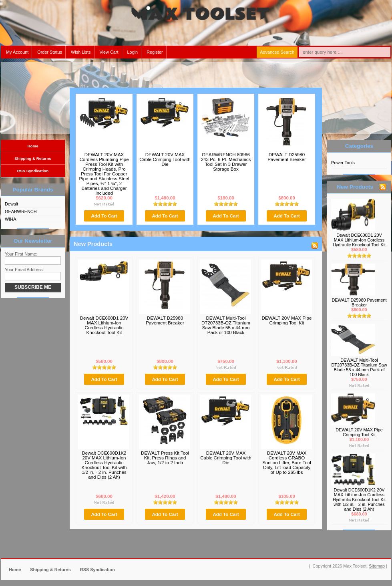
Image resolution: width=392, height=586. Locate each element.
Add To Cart (104, 216)
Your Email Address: (24, 270)
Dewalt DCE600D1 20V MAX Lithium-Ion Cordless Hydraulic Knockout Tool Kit (104, 325)
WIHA (10, 219)
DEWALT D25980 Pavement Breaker (287, 157)
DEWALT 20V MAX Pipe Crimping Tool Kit (287, 320)
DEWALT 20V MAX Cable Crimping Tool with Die (165, 159)
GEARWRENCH (21, 211)
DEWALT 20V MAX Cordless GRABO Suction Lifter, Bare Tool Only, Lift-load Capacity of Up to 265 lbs (287, 463)
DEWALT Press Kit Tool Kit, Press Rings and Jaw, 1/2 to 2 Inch (165, 458)
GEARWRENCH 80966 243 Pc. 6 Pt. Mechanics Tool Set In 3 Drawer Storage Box (226, 162)
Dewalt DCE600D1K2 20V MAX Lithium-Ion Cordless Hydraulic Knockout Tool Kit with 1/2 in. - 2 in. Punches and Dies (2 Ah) (104, 465)
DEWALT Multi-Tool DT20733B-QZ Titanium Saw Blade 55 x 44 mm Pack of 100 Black (226, 325)
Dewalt (11, 204)
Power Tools (343, 163)
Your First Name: (21, 254)
